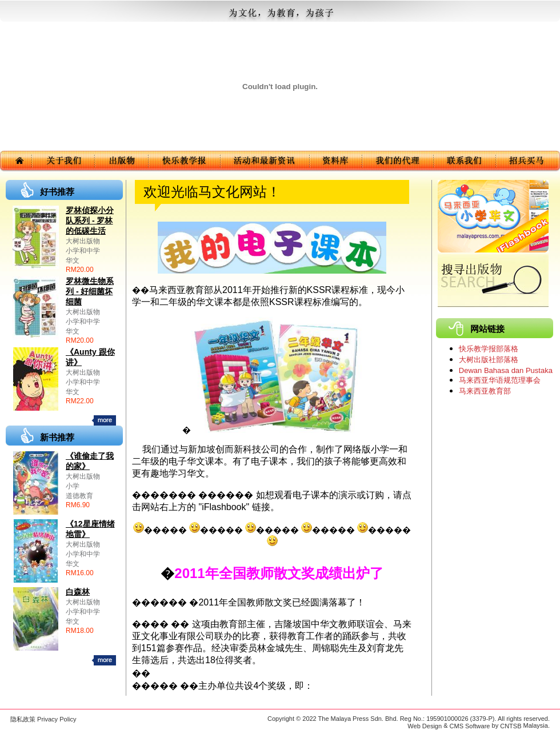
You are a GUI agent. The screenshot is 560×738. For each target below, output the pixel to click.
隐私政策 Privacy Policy (43, 719)
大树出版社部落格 (489, 360)
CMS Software (470, 726)
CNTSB (511, 726)
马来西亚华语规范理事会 (500, 380)
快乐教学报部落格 (489, 349)
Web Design (425, 726)
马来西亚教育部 (485, 391)
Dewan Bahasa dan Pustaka (506, 370)
